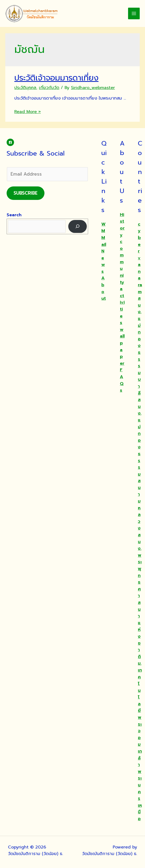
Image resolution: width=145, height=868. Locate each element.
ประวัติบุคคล (25, 88)
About (104, 288)
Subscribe (26, 193)
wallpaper (122, 346)
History (122, 225)
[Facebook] (10, 142)
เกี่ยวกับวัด (49, 88)
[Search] (78, 226)
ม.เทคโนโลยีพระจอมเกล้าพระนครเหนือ (140, 741)
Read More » (28, 112)
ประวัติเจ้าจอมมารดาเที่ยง (56, 78)
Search (14, 215)
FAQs (122, 380)
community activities (122, 282)
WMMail (104, 234)
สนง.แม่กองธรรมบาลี (140, 346)
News (103, 261)
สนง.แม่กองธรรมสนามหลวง (140, 464)
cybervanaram (140, 258)
